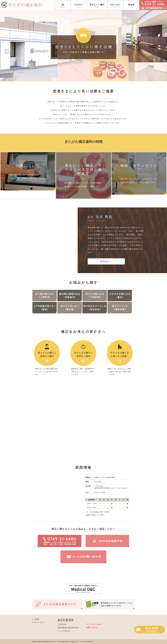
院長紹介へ (106, 261)
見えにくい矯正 (97, 6)
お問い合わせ (92, 627)
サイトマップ (39, 622)
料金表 (131, 6)
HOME (37, 619)
